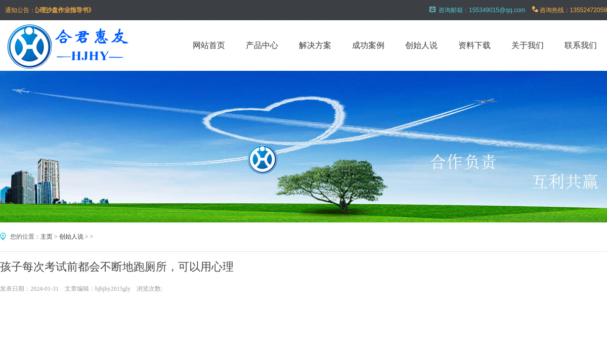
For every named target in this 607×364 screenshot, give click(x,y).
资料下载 (474, 45)
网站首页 (209, 45)
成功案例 (368, 45)
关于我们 (528, 45)
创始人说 (421, 45)
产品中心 (262, 45)
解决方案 (315, 45)
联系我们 (581, 45)
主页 (47, 237)
